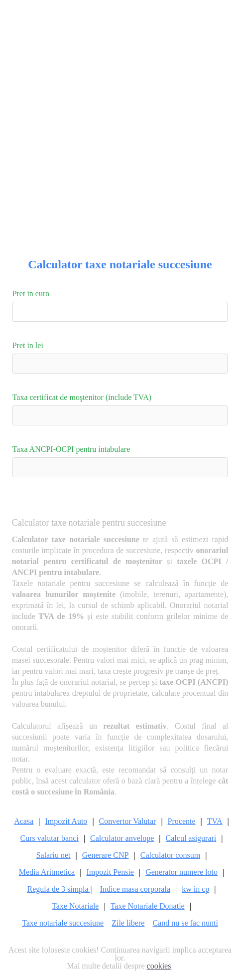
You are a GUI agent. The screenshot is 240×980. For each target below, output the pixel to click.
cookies (159, 966)
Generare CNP (106, 855)
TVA (215, 821)
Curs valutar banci (49, 838)
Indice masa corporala (135, 889)
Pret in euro (31, 294)
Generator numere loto (181, 872)
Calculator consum (170, 855)
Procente (182, 821)
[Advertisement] (120, 120)
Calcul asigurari (191, 838)
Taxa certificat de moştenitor (82, 397)
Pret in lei (28, 345)
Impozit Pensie (110, 872)
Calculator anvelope (122, 838)
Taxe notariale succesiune (63, 923)
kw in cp (195, 889)
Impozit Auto (66, 821)
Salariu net (54, 855)
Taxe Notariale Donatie (148, 906)
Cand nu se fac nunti (185, 923)
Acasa (24, 821)
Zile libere (128, 923)
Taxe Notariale (75, 906)
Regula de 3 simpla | (59, 889)
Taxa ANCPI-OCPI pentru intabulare (71, 449)
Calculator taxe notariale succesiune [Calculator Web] (120, 264)
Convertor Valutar (128, 821)
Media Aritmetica (47, 872)
